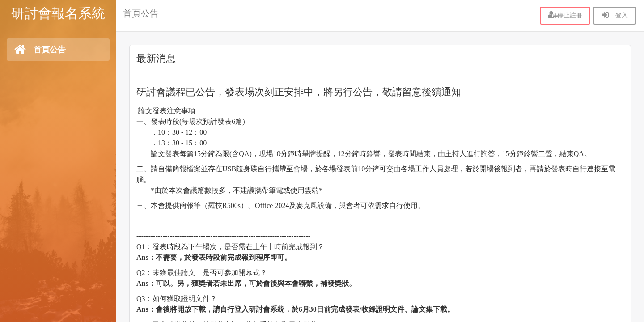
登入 (614, 15)
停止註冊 (565, 15)
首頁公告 (141, 13)
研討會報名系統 (58, 13)
